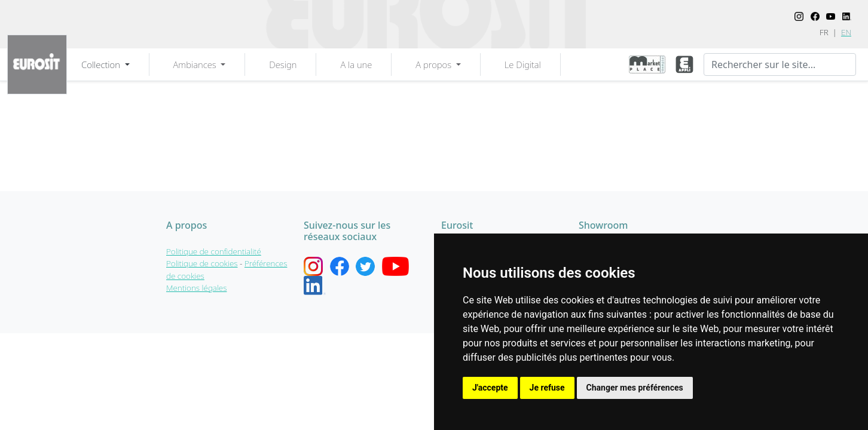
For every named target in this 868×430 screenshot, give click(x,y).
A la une (356, 64)
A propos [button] (435, 64)
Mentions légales (196, 288)
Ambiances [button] (196, 64)
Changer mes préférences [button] (635, 388)
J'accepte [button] (490, 388)
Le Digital (523, 64)
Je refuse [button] (547, 388)
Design (283, 64)
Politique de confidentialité (214, 251)
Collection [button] (102, 64)
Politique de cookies (202, 263)
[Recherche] (780, 64)
